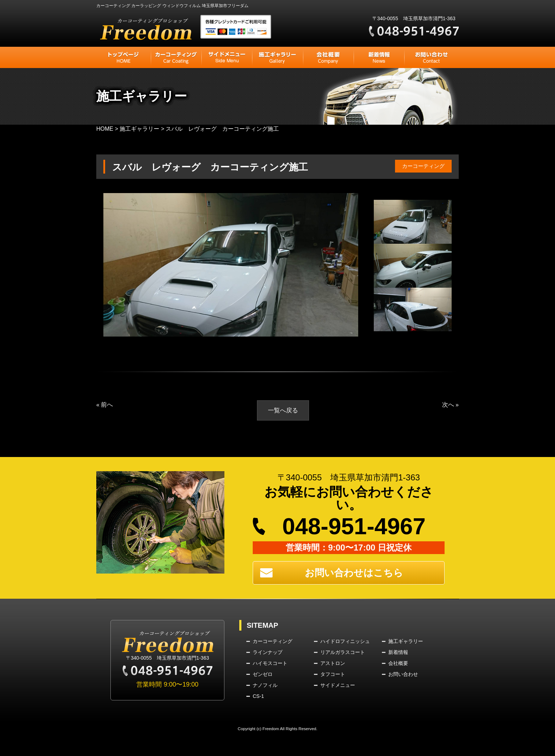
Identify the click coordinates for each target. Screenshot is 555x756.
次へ (448, 405)
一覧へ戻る (283, 411)
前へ (107, 405)
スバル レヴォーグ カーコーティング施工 (221, 167)
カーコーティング (422, 166)
